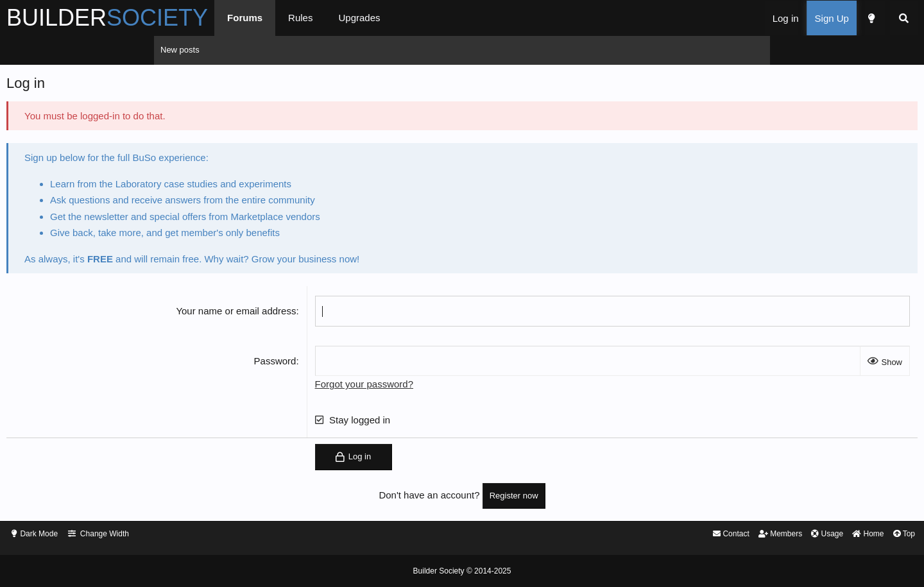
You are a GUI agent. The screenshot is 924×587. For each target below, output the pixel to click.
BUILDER (261, 18)
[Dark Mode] (717, 18)
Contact (564, 535)
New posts (180, 50)
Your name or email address (290, 314)
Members (617, 535)
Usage (667, 535)
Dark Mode (196, 535)
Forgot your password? (417, 387)
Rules (454, 18)
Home (711, 535)
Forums (399, 18)
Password (329, 364)
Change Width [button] (264, 535)
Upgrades (513, 18)
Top (749, 535)
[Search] (750, 18)
